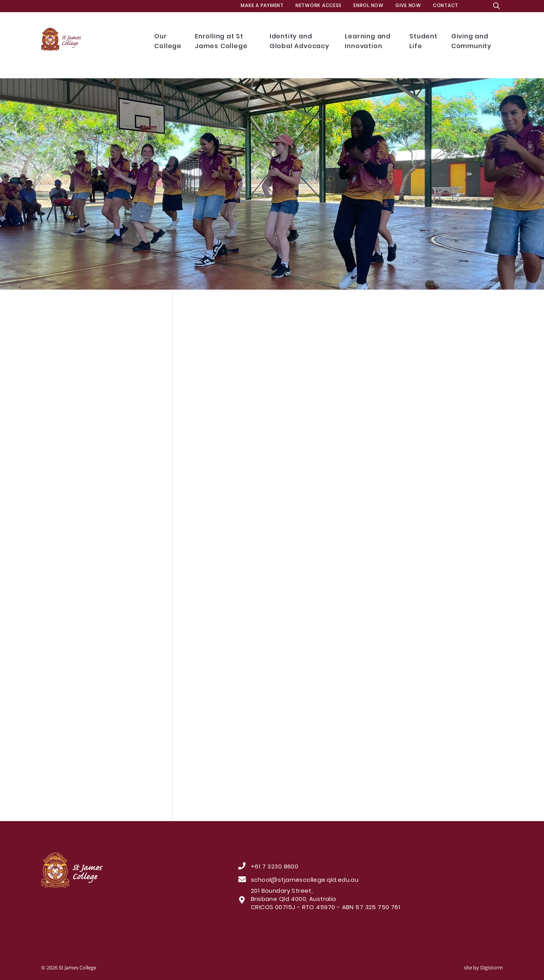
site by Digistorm (483, 967)
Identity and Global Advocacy (302, 42)
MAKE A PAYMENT (262, 6)
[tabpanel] (272, 184)
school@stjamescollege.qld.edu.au (305, 881)
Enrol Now (368, 6)
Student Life (424, 42)
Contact (446, 6)
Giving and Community (476, 42)
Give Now (408, 6)
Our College (169, 42)
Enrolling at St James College (226, 42)
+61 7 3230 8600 (275, 867)
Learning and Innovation (371, 42)
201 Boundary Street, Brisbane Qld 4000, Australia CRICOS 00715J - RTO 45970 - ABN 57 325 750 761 (325, 900)
